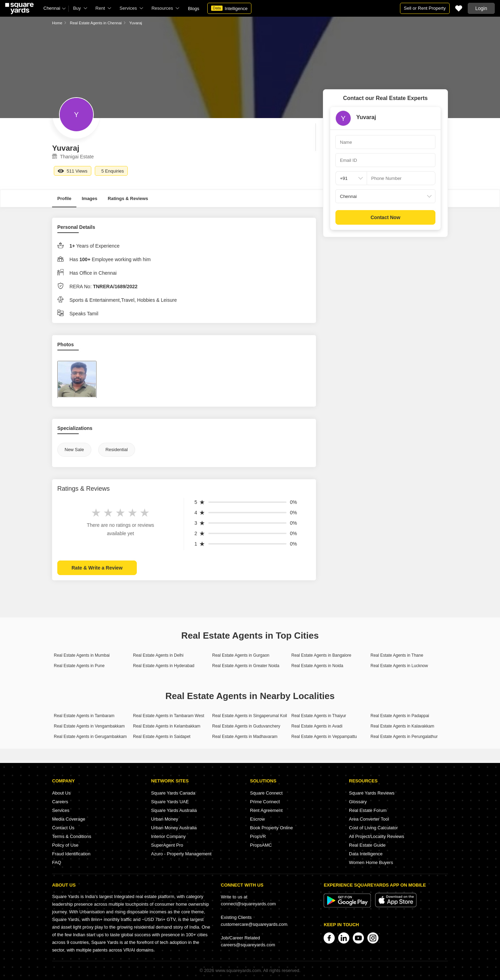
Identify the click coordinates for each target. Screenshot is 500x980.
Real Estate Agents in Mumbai (82, 655)
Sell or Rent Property (425, 8)
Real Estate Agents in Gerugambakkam (90, 737)
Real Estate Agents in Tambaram (84, 716)
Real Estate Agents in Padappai (400, 716)
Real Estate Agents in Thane (397, 655)
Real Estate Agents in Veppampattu (324, 737)
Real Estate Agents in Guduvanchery (246, 726)
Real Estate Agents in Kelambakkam (167, 726)
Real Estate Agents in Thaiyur (319, 716)
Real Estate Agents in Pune (79, 666)
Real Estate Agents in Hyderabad (164, 666)
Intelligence (229, 8)
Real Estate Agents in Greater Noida (246, 666)
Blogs (194, 9)
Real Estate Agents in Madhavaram (245, 737)
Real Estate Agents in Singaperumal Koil (249, 716)
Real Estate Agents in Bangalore (321, 655)
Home (57, 23)
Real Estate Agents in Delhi (158, 655)
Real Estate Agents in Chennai (96, 23)
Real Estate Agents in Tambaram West (169, 716)
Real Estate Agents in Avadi (317, 726)
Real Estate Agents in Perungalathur (404, 737)
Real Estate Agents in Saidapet (162, 737)
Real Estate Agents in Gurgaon (241, 655)
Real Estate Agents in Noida (317, 666)
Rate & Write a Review (97, 568)
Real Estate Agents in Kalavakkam (402, 726)
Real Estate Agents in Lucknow (399, 666)
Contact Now (385, 217)
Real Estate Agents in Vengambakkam (89, 726)
